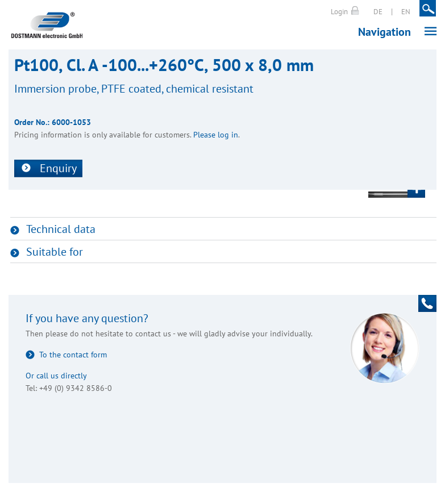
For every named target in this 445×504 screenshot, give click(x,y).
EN (406, 12)
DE (378, 12)
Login (339, 12)
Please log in (216, 135)
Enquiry (58, 168)
